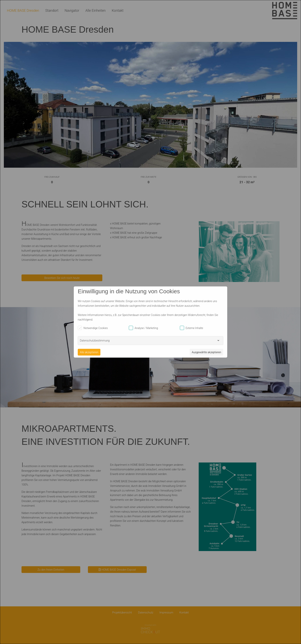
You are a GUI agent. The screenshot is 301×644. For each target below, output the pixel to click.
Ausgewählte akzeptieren (206, 352)
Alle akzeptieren (89, 352)
